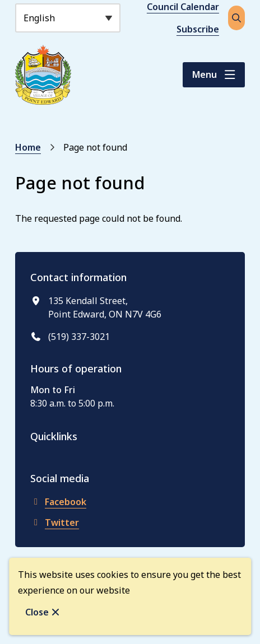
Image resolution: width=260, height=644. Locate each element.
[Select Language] (68, 18)
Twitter (55, 522)
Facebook (58, 502)
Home (28, 147)
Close (37, 612)
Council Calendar (183, 7)
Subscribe (198, 29)
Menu (205, 74)
